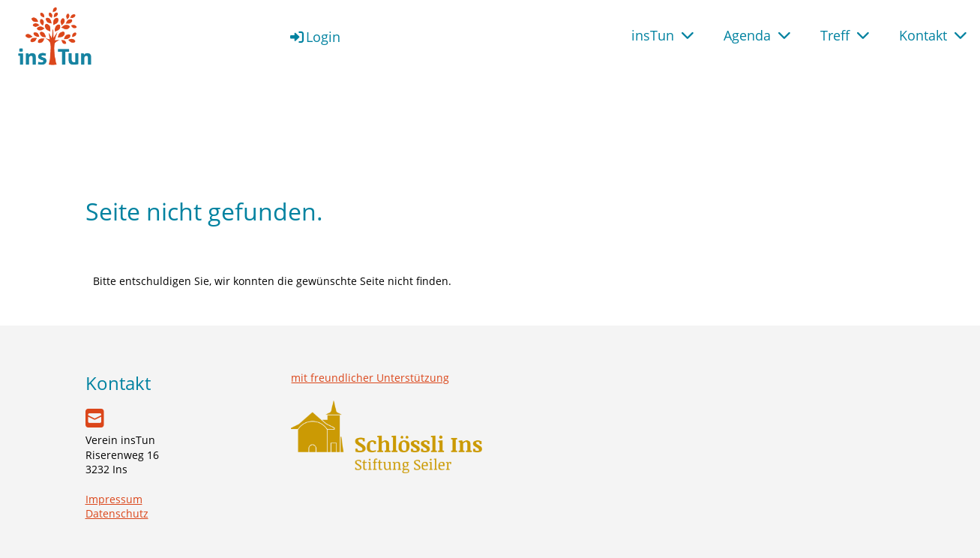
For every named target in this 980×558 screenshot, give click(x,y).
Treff (845, 35)
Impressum (114, 499)
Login (314, 37)
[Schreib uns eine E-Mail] (95, 418)
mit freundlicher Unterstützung (370, 378)
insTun (662, 35)
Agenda (757, 35)
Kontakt (933, 35)
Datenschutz (117, 513)
